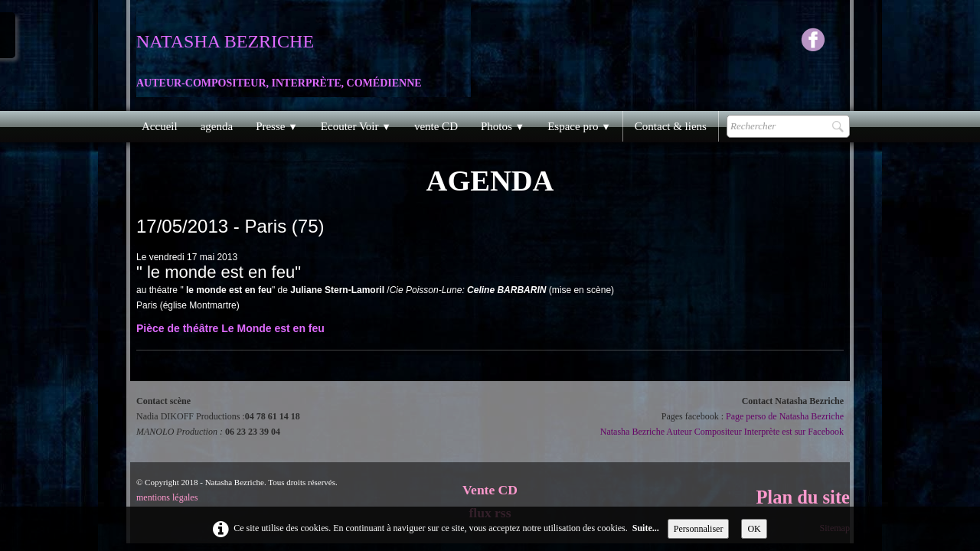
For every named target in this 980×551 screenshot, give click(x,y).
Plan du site (803, 497)
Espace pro (579, 126)
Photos (503, 126)
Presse (277, 126)
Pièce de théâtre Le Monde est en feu (230, 328)
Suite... (646, 528)
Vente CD (490, 490)
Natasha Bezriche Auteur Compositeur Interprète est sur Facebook (722, 432)
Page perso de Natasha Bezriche (785, 416)
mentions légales (167, 497)
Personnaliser (699, 529)
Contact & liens (671, 126)
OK (754, 529)
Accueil (160, 126)
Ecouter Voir (356, 126)
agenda (217, 126)
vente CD (436, 126)
